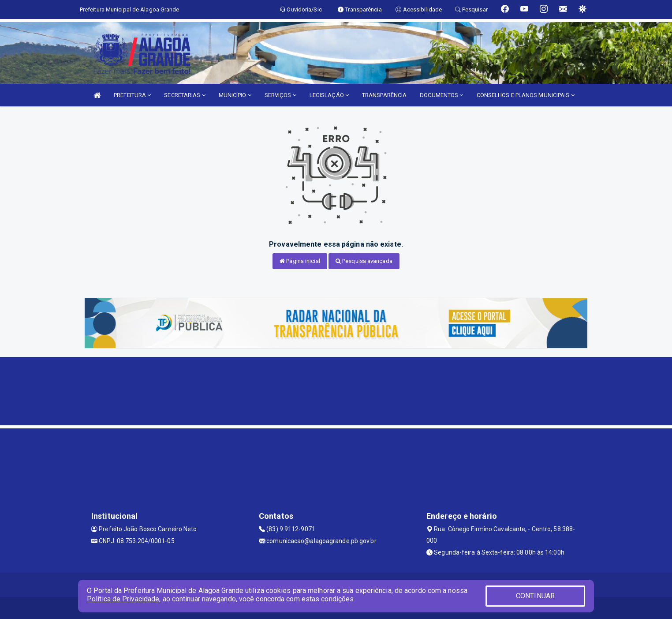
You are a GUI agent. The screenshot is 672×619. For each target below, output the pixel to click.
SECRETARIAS (185, 95)
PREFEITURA (132, 95)
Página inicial (300, 261)
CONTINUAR (535, 596)
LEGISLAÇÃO (329, 95)
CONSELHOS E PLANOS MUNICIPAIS (526, 95)
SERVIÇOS (280, 95)
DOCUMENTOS (441, 95)
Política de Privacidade (123, 599)
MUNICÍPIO (235, 95)
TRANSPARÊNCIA (384, 95)
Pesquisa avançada (364, 261)
